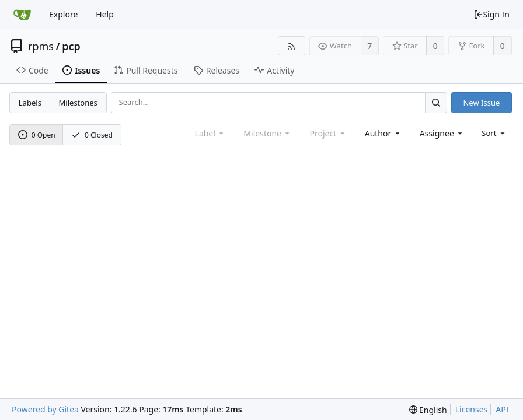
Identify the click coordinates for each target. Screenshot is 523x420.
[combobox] (383, 133)
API (502, 409)
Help (105, 14)
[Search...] (436, 102)
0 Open (37, 135)
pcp (71, 46)
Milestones (78, 103)
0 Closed (92, 135)
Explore (63, 14)
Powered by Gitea (45, 409)
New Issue (481, 103)
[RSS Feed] (292, 46)
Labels (30, 103)
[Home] (22, 15)
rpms (41, 46)
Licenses (472, 409)
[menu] (494, 133)
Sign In (491, 14)
